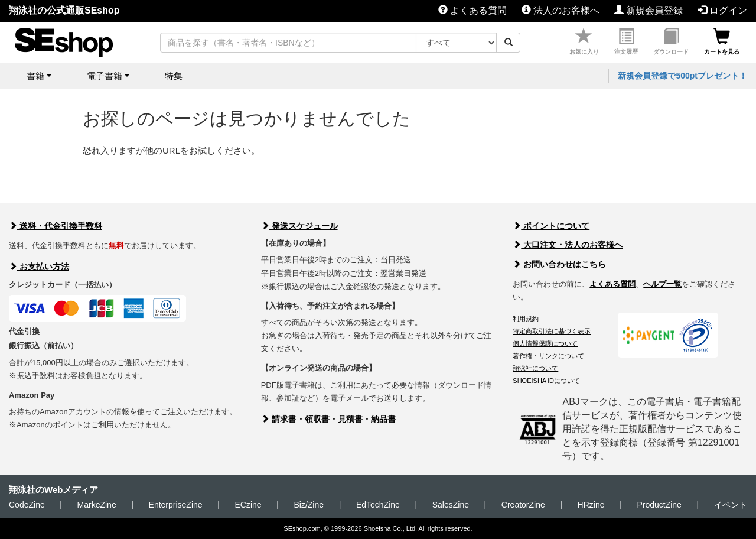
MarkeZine (97, 505)
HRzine (591, 505)
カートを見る (722, 42)
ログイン (722, 10)
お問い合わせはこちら (559, 264)
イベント (731, 505)
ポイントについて (551, 226)
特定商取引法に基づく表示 (552, 331)
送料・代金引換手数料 (56, 226)
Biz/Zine (309, 505)
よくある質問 (472, 10)
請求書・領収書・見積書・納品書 (328, 419)
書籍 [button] (35, 76)
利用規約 (526, 319)
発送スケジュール (299, 226)
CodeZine (27, 505)
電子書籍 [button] (105, 76)
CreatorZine (523, 505)
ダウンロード (671, 42)
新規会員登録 (649, 10)
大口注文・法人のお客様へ (568, 245)
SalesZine (451, 505)
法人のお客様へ (561, 10)
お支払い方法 (39, 267)
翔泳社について (535, 368)
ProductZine (659, 505)
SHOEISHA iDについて (546, 381)
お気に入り (584, 42)
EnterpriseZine (176, 505)
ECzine (248, 505)
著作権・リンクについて (548, 356)
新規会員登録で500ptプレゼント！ (682, 76)
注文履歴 (626, 42)
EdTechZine (378, 505)
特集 (174, 76)
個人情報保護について (545, 343)
